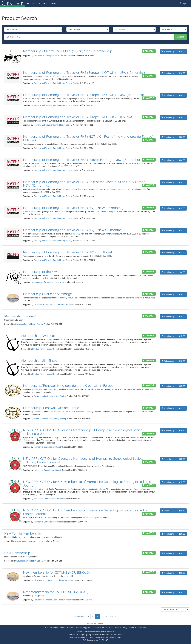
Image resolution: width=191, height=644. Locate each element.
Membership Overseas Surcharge (47, 294)
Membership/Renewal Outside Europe (51, 408)
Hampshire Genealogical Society (48, 447)
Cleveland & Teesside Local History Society (52, 305)
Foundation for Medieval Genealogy (49, 282)
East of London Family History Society (50, 396)
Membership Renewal (20, 316)
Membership (173, 52)
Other (173, 511)
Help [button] (54, 3)
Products (31, 3)
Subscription (173, 361)
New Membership (17, 553)
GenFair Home (52, 628)
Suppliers (43, 3)
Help (111, 628)
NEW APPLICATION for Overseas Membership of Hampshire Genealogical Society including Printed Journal (83, 460)
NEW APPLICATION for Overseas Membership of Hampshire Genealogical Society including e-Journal (83, 432)
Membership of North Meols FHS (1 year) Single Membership (68, 51)
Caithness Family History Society (29, 324)
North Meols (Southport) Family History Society (54, 56)
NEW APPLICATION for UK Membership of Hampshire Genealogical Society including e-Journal (88, 483)
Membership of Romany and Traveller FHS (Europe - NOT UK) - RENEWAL (79, 117)
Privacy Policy (121, 628)
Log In (183, 3)
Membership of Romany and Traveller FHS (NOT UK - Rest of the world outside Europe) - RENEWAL (89, 138)
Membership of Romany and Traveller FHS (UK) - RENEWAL (68, 252)
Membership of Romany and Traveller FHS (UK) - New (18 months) (73, 230)
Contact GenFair (100, 628)
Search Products (67, 628)
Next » (113, 617)
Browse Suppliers (84, 628)
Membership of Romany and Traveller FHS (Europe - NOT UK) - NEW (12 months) (84, 73)
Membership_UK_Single (39, 361)
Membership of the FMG (41, 272)
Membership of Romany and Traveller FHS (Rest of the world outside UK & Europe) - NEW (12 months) (86, 184)
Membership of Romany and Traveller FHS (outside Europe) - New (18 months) (81, 160)
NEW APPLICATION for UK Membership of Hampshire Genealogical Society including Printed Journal (86, 512)
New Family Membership (23, 533)
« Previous (80, 617)
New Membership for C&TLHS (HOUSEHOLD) (57, 572)
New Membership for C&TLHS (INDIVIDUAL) (56, 592)
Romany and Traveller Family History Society (53, 83)
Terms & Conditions (137, 628)
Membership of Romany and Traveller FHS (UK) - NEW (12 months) (73, 208)
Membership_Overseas (38, 336)
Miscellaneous (173, 459)
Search (181, 37)
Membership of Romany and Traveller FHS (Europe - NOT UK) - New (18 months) (83, 95)
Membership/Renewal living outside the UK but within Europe (68, 386)
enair (13, 3)
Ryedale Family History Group (45, 349)
